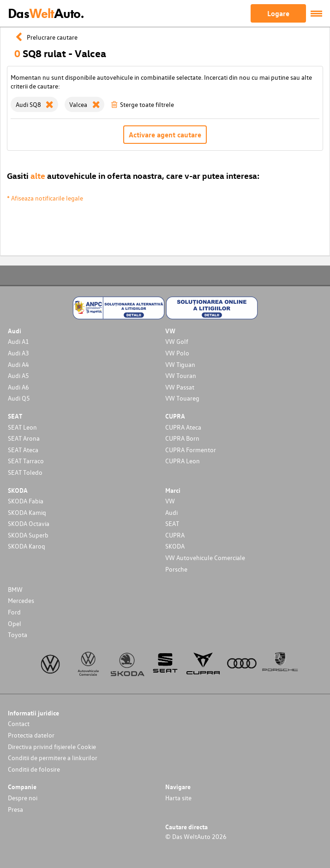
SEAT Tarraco (26, 461)
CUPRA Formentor (191, 450)
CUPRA (175, 535)
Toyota (18, 635)
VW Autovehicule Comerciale (205, 558)
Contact (19, 723)
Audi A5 (18, 375)
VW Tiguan (180, 364)
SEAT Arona (24, 438)
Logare (278, 13)
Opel (15, 623)
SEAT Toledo (25, 472)
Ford (14, 612)
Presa (15, 809)
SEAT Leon (22, 427)
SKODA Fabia (26, 501)
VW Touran (181, 375)
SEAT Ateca (23, 450)
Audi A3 (18, 353)
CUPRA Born (182, 438)
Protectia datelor (31, 735)
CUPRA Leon (183, 461)
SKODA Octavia (29, 523)
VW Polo (177, 353)
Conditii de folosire (34, 769)
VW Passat (180, 387)
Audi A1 (18, 341)
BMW (15, 589)
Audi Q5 (19, 398)
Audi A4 (18, 364)
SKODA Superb (28, 535)
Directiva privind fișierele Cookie (52, 747)
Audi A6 (18, 387)
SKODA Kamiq (27, 512)
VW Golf (177, 341)
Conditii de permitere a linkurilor (53, 758)
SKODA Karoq (27, 546)
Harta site (178, 798)
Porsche (176, 569)
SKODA (175, 546)
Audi (171, 512)
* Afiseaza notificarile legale (45, 198)
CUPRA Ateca (183, 427)
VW (170, 501)
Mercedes (21, 600)
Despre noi (23, 798)
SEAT (172, 523)
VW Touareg (182, 398)
